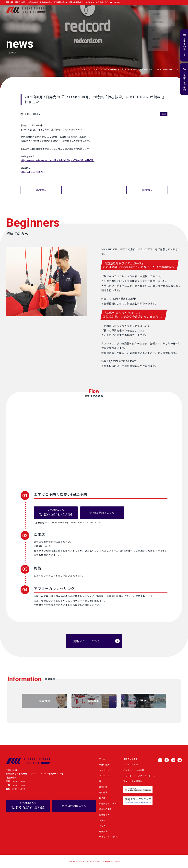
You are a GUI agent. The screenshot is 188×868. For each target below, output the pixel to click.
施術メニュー (84, 10)
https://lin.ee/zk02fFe (33, 172)
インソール (104, 776)
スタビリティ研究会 (133, 781)
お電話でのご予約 (184, 81)
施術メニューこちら (87, 641)
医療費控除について (109, 803)
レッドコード (106, 770)
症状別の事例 (115, 10)
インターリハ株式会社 (134, 770)
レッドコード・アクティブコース (139, 776)
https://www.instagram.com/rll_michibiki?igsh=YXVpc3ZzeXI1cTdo (57, 160)
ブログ (152, 10)
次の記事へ (147, 190)
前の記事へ (41, 190)
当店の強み (70, 10)
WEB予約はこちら (184, 47)
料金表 (102, 798)
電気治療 (103, 787)
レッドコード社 (130, 764)
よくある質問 (165, 10)
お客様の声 (129, 10)
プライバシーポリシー (110, 837)
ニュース (95, 69)
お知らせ (142, 10)
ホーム (58, 10)
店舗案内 (178, 10)
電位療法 (103, 792)
